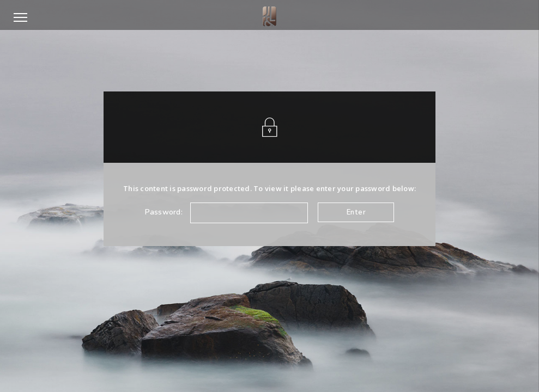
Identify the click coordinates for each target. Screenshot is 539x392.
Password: (226, 213)
